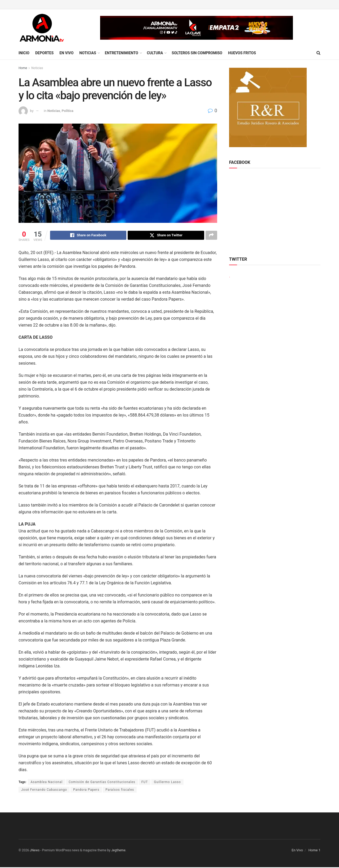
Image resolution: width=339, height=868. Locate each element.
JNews (35, 851)
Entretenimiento (122, 53)
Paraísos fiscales (120, 790)
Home (23, 68)
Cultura (155, 53)
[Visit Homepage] (42, 28)
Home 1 (314, 851)
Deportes (44, 53)
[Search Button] (318, 53)
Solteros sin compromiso (197, 53)
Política (68, 111)
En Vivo (66, 53)
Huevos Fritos (242, 53)
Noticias (88, 53)
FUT (145, 783)
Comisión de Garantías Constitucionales (102, 783)
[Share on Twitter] (166, 236)
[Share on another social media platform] (211, 236)
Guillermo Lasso (167, 783)
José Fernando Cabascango (44, 790)
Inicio (24, 53)
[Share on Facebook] (88, 236)
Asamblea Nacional (46, 783)
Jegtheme (118, 851)
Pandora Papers (86, 790)
